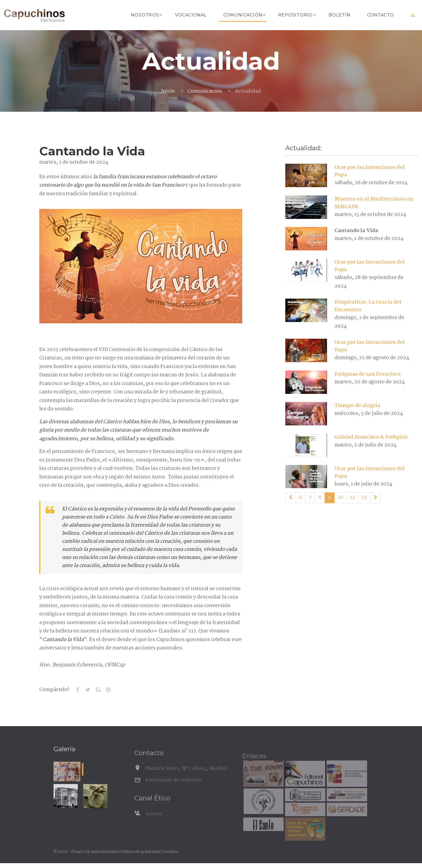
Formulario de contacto (173, 789)
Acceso (154, 822)
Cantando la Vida (356, 231)
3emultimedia (104, 852)
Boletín (340, 15)
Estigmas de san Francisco (368, 374)
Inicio (168, 91)
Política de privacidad (140, 852)
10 (341, 498)
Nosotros (145, 15)
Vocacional (191, 15)
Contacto (381, 15)
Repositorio (295, 15)
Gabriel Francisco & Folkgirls (371, 437)
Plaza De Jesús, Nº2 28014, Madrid (186, 777)
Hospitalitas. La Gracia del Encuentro (368, 306)
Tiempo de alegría (357, 406)
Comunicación (243, 15)
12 (364, 498)
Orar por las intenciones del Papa (370, 171)
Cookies (170, 852)
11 (353, 498)
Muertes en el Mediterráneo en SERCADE (374, 203)
